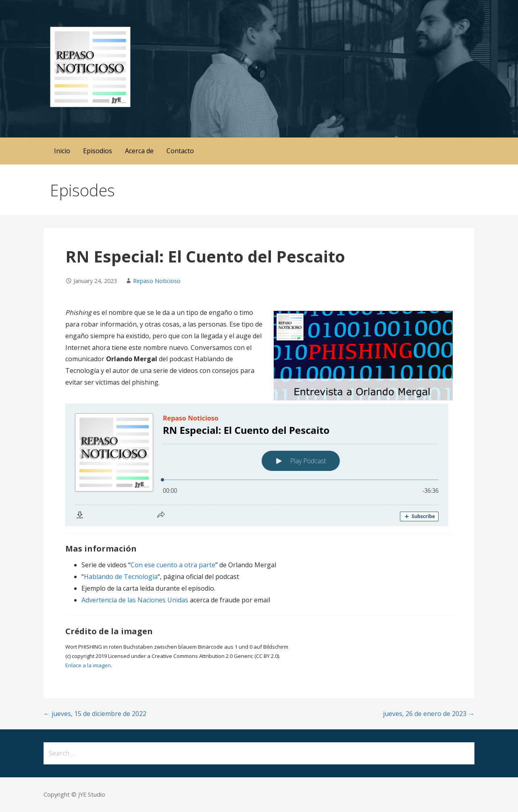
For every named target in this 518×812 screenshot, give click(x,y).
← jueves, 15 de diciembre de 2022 (95, 714)
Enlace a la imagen (88, 665)
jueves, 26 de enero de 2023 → (429, 714)
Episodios (98, 151)
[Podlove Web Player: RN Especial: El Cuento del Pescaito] (259, 465)
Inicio (62, 151)
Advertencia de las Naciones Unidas (135, 600)
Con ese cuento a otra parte (173, 565)
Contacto (180, 151)
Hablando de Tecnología (121, 577)
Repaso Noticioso (157, 281)
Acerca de (139, 151)
